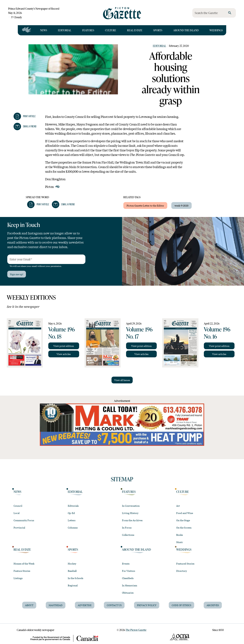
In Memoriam (130, 585)
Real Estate (135, 30)
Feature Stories (22, 571)
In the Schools (75, 578)
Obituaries (128, 593)
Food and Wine (185, 513)
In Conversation (131, 506)
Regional (73, 585)
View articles (64, 354)
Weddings (216, 30)
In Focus (127, 527)
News (44, 30)
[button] (25, 116)
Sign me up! (17, 274)
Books (180, 535)
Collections (128, 535)
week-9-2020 (181, 205)
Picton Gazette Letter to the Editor (145, 205)
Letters (72, 520)
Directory (182, 571)
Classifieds (128, 578)
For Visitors (129, 571)
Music (180, 542)
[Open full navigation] (27, 30)
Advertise (85, 605)
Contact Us (114, 605)
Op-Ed (71, 513)
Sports (158, 30)
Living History (130, 513)
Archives (213, 605)
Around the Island (186, 30)
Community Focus (24, 520)
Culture (111, 30)
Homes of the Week (24, 563)
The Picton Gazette (136, 630)
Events (126, 563)
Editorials (73, 506)
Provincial (19, 527)
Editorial (65, 30)
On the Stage (183, 520)
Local (17, 513)
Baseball (72, 571)
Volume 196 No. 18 (62, 333)
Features (88, 30)
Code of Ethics (181, 605)
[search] (230, 13)
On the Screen (184, 527)
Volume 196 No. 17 (139, 333)
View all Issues (122, 380)
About (29, 605)
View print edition (64, 346)
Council (18, 506)
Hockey (72, 563)
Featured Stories (185, 563)
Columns (73, 527)
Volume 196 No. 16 (217, 333)
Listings (18, 578)
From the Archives (132, 520)
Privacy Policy (147, 605)
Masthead (56, 605)
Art (178, 506)
